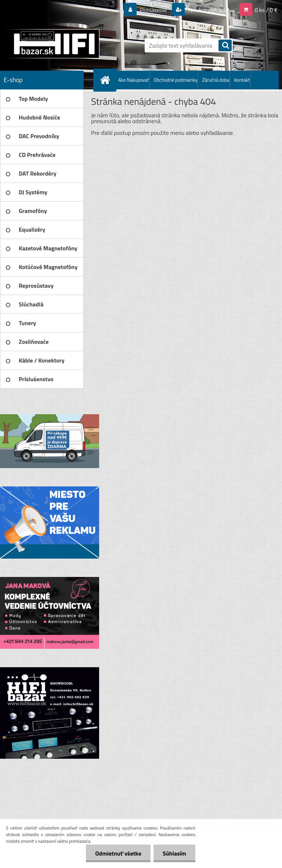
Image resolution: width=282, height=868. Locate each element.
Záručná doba (216, 80)
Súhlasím (174, 853)
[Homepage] (106, 80)
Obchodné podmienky (176, 80)
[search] (225, 46)
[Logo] (50, 44)
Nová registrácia (207, 10)
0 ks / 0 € (266, 10)
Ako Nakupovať (134, 80)
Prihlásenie (154, 10)
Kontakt (242, 80)
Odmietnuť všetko (118, 853)
